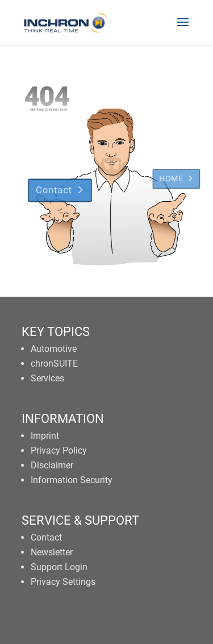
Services (47, 378)
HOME (175, 169)
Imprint (45, 436)
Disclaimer (52, 465)
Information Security (72, 480)
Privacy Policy (59, 450)
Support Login (59, 567)
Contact (51, 184)
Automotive (54, 349)
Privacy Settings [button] (63, 582)
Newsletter (52, 552)
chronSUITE (54, 363)
